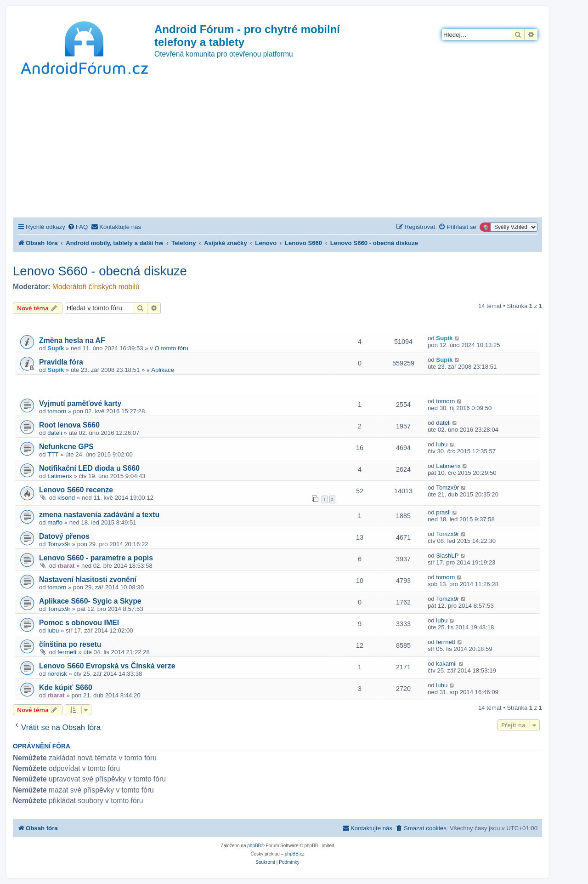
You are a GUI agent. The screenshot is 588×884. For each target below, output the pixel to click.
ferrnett (67, 652)
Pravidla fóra (61, 362)
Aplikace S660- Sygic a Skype (90, 601)
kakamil (446, 664)
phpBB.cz (295, 854)
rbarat (66, 566)
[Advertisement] (277, 148)
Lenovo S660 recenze (76, 490)
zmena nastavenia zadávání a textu (99, 515)
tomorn (57, 411)
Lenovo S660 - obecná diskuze (100, 271)
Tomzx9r (447, 488)
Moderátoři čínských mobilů (96, 287)
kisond (66, 498)
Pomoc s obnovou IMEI (79, 623)
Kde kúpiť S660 (66, 687)
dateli (55, 433)
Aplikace (163, 370)
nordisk (57, 674)
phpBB (254, 846)
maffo (55, 522)
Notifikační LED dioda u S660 (89, 468)
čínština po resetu (70, 644)
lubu (442, 444)
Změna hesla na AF (72, 340)
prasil (443, 512)
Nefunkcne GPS (66, 447)
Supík (56, 348)
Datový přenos (64, 536)
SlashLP (447, 556)
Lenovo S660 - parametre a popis (96, 558)
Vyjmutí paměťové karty (80, 403)
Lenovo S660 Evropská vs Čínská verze (107, 666)
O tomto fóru (172, 348)
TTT (53, 454)
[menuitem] (78, 227)
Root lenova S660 (69, 425)
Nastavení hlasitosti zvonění (88, 579)
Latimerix (60, 476)
